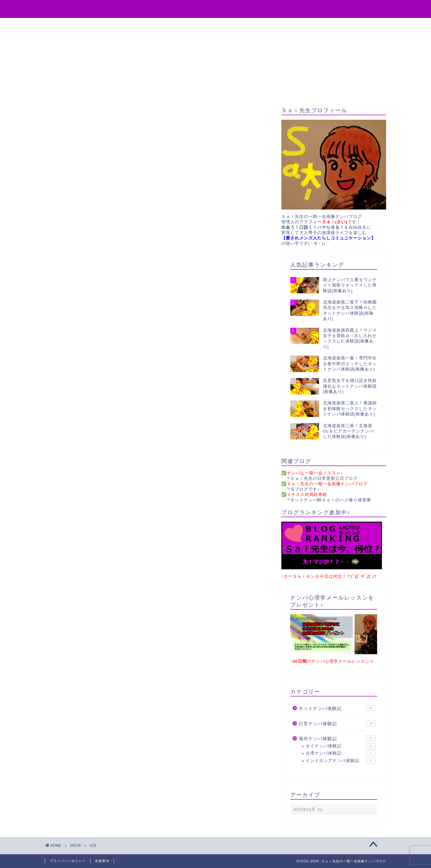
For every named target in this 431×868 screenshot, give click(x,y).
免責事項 (102, 861)
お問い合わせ (242, 25)
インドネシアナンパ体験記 (340, 761)
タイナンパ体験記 (340, 746)
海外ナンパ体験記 (337, 738)
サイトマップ (286, 25)
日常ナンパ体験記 (337, 723)
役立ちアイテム (148, 25)
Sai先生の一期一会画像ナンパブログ (216, 9)
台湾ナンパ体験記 (340, 754)
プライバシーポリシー (68, 861)
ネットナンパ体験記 (337, 708)
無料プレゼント (196, 25)
